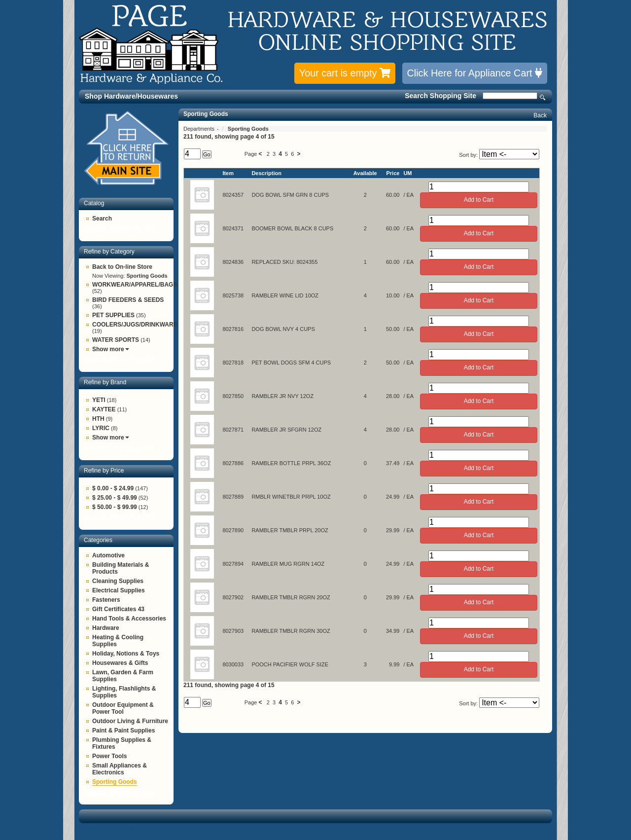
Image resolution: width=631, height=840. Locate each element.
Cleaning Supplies (118, 581)
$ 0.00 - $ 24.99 (113, 488)
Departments (200, 129)
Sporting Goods (115, 782)
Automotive (108, 555)
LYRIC (101, 428)
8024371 (233, 228)
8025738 (233, 295)
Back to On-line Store (122, 267)
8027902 (233, 597)
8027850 (233, 396)
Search (543, 97)
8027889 (233, 497)
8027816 (233, 329)
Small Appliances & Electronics (120, 769)
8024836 (233, 262)
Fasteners (106, 600)
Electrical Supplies (119, 590)
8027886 (233, 463)
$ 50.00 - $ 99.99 (115, 507)
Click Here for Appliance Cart (475, 73)
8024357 (233, 195)
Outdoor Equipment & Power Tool (123, 708)
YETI (99, 400)
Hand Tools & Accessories (129, 619)
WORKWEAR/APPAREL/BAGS (135, 285)
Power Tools (109, 756)
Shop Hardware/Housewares (131, 96)
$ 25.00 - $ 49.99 (115, 498)
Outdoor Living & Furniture (130, 721)
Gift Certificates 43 (118, 609)
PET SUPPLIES (113, 315)
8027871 (233, 430)
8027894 (233, 564)
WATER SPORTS (116, 340)
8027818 (233, 363)
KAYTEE (104, 409)
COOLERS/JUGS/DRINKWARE (135, 325)
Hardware (106, 628)
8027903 (233, 631)
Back (540, 115)
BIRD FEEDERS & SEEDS (128, 300)
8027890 (233, 530)
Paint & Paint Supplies (123, 730)
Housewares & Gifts (120, 663)
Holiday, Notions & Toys (126, 654)
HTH (98, 419)
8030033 (233, 664)
